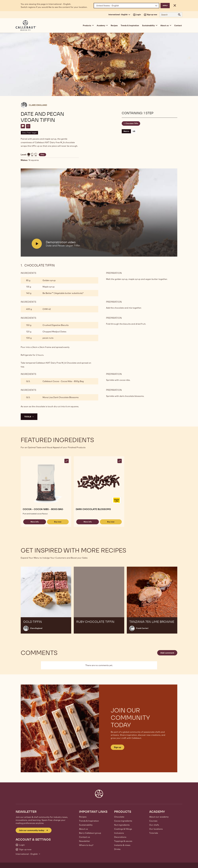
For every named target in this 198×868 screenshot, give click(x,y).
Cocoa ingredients (123, 821)
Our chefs (154, 825)
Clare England (38, 105)
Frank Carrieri (142, 628)
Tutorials (154, 833)
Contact (178, 25)
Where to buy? (86, 845)
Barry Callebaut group (90, 833)
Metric (126, 131)
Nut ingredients (122, 825)
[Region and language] (126, 6)
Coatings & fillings (123, 829)
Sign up (117, 747)
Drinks (117, 849)
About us (83, 829)
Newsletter (85, 841)
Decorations (120, 837)
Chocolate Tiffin (132, 123)
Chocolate (119, 817)
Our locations (156, 829)
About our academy (159, 817)
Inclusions (119, 833)
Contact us (84, 837)
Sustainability (86, 825)
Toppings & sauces (123, 841)
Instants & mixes (122, 845)
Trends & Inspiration (130, 25)
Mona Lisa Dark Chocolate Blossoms (61, 397)
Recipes (114, 25)
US (134, 131)
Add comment (167, 653)
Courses (153, 821)
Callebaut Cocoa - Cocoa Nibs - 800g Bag (63, 381)
